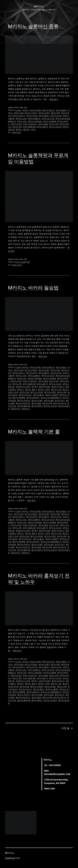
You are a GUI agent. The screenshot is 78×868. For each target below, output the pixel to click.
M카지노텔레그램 (29, 127)
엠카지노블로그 (39, 395)
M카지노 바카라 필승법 (33, 288)
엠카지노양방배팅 (19, 398)
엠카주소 (19, 130)
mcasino (18, 110)
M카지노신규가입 (48, 118)
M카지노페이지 (42, 127)
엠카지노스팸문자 (52, 395)
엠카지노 (27, 130)
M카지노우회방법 (50, 121)
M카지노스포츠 (21, 118)
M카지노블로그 (44, 116)
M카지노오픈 (22, 121)
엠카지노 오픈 (56, 389)
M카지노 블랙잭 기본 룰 (34, 432)
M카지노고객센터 (31, 113)
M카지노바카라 (32, 116)
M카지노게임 (19, 113)
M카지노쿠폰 (17, 127)
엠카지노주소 (60, 401)
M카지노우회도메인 (35, 121)
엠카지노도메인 (50, 392)
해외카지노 (26, 409)
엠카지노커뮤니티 (60, 403)
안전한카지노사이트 (23, 387)
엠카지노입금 (49, 401)
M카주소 (26, 110)
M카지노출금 (43, 124)
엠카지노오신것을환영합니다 (51, 398)
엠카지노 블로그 (31, 389)
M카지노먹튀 (55, 113)
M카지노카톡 (54, 124)
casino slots (16, 132)
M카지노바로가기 (19, 116)
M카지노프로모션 (55, 127)
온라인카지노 (16, 409)
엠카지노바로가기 (25, 395)
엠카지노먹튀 (62, 392)
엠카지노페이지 (37, 406)
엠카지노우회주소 (24, 401)
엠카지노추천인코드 (23, 403)
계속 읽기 (54, 99)
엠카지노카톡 (47, 403)
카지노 (33, 130)
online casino (17, 265)
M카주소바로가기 (49, 110)
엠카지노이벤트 (37, 401)
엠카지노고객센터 (37, 392)
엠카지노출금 (36, 403)
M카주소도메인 (36, 110)
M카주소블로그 (62, 110)
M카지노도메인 (44, 113)
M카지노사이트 (56, 116)
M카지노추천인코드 (30, 124)
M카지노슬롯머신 (34, 118)
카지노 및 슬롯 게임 (22, 262)
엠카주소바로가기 (58, 387)
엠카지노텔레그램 (24, 406)
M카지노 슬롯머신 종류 (33, 26)
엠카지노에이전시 (33, 398)
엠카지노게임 (24, 392)
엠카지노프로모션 (50, 406)
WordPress (9, 858)
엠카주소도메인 (45, 387)
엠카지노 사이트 (44, 389)
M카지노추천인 (16, 124)
